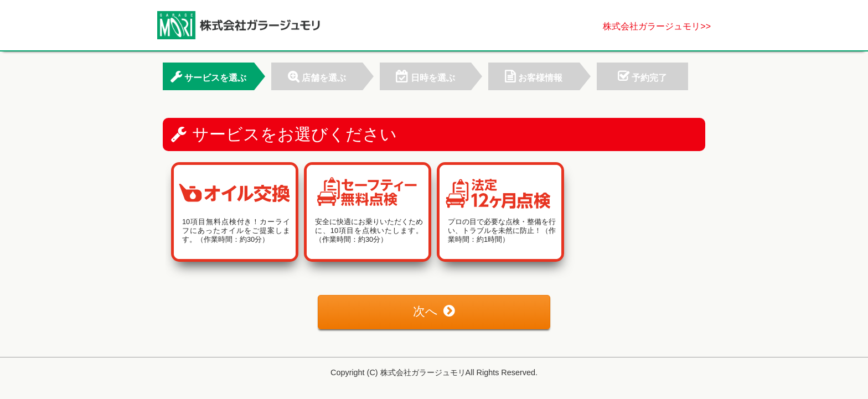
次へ (434, 311)
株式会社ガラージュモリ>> (657, 26)
